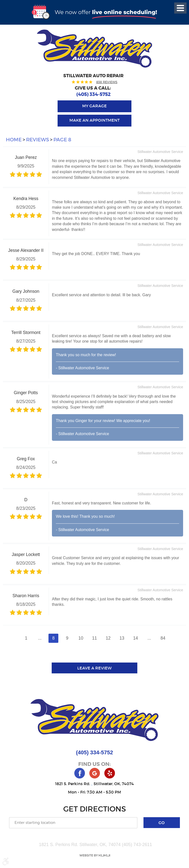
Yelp (110, 773)
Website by (94, 855)
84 (163, 638)
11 (94, 638)
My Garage (94, 106)
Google (95, 773)
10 (81, 638)
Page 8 (62, 140)
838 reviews (107, 82)
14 (136, 638)
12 (108, 638)
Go (162, 823)
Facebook (80, 773)
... (40, 638)
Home (14, 140)
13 (122, 638)
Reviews (38, 140)
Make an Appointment (94, 120)
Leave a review (94, 668)
